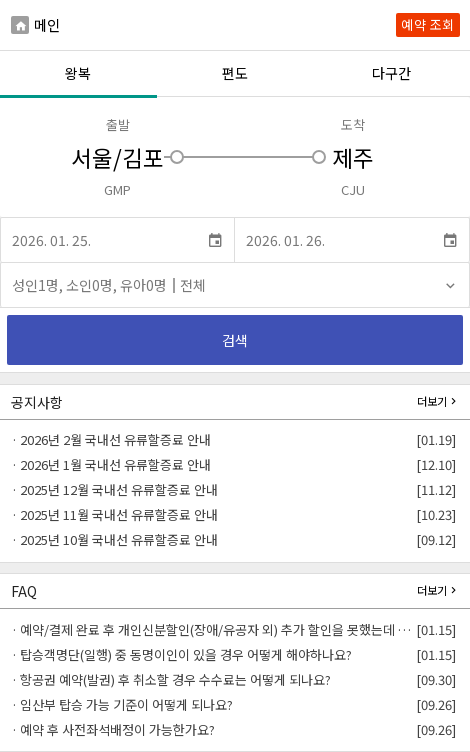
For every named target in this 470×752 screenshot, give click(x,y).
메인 (35, 24)
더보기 (438, 400)
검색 (235, 340)
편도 (235, 73)
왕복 (78, 73)
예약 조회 (428, 24)
